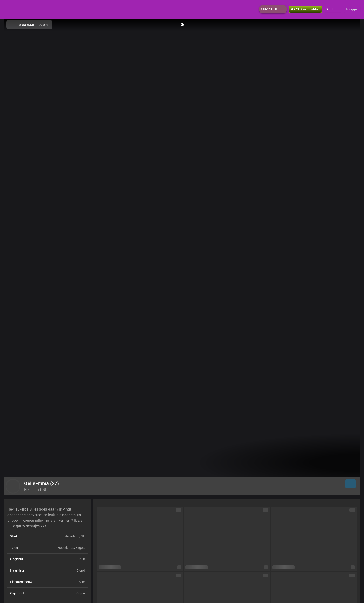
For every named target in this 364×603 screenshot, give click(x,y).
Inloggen (352, 9)
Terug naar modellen (29, 25)
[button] (333, 9)
